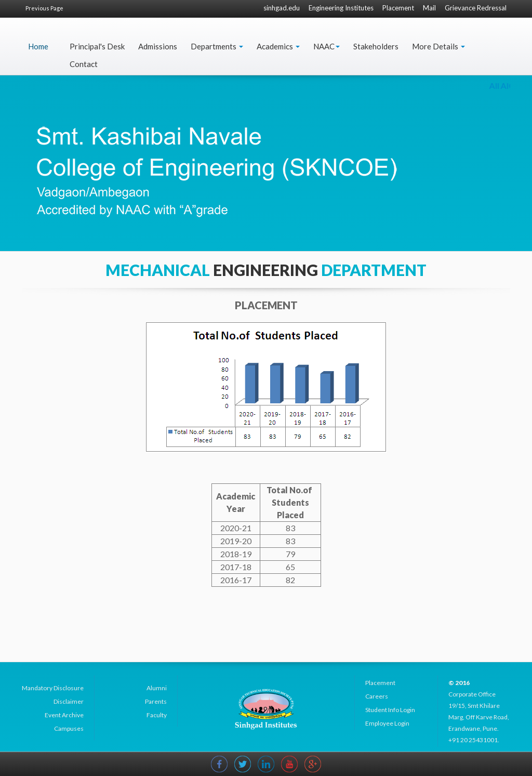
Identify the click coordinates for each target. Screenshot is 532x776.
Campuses (69, 728)
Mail (429, 8)
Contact (84, 64)
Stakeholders (376, 46)
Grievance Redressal (476, 8)
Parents (156, 701)
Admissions (158, 46)
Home (38, 46)
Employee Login (387, 723)
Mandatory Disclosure (53, 688)
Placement (398, 8)
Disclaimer (69, 701)
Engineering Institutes (341, 8)
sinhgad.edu (282, 8)
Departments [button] (217, 46)
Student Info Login (390, 710)
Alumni (157, 688)
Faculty (157, 715)
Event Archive (64, 715)
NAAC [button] (327, 46)
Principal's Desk (97, 46)
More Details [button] (438, 46)
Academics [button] (278, 46)
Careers (377, 696)
